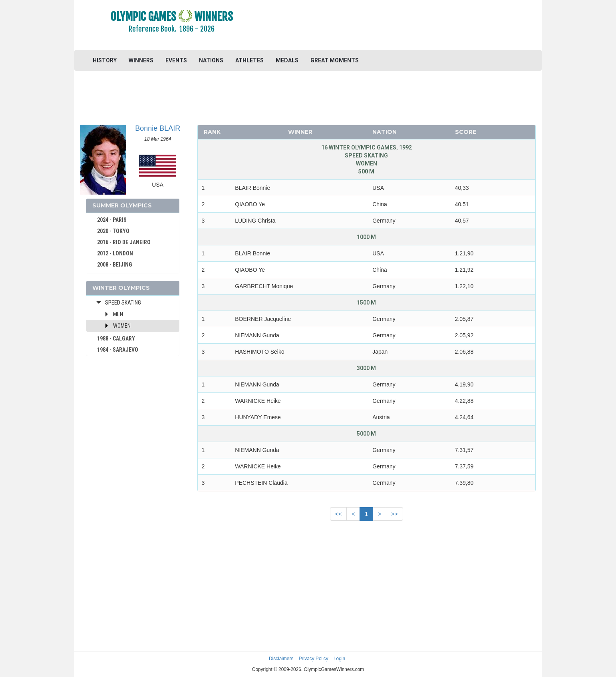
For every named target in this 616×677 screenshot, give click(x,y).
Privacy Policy (314, 659)
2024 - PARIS (112, 220)
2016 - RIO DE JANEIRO (124, 242)
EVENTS (176, 60)
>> (394, 514)
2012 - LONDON (115, 253)
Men (118, 314)
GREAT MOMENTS (335, 60)
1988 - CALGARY (116, 338)
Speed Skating (123, 303)
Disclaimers (281, 659)
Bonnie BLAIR (158, 128)
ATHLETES (249, 60)
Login (339, 659)
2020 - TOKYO (113, 231)
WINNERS (141, 60)
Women (122, 326)
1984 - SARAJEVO (118, 350)
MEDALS (287, 60)
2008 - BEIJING (115, 265)
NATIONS (211, 60)
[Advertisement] (406, 26)
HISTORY (105, 60)
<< (338, 514)
